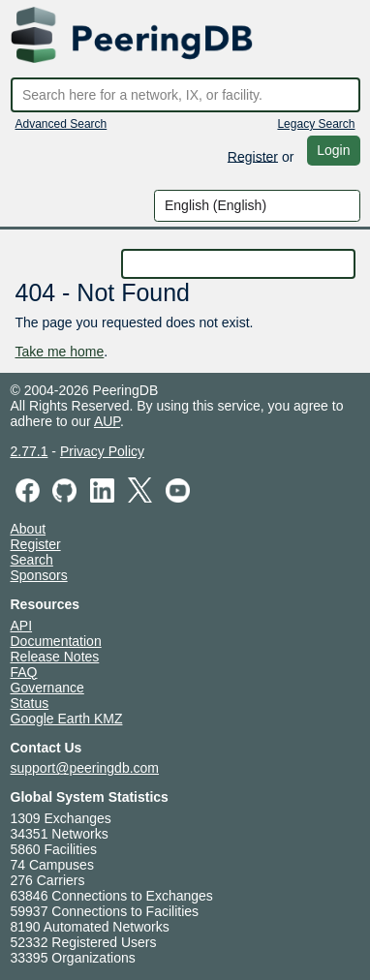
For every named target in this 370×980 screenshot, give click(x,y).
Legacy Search (316, 124)
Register (253, 156)
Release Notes (55, 657)
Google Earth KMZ (67, 719)
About (29, 529)
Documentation (56, 641)
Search (32, 560)
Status (30, 703)
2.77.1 (30, 451)
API (22, 626)
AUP (107, 421)
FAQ (24, 672)
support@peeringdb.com (85, 768)
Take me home (60, 352)
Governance (47, 688)
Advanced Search (62, 124)
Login (333, 150)
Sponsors (39, 575)
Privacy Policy (102, 451)
